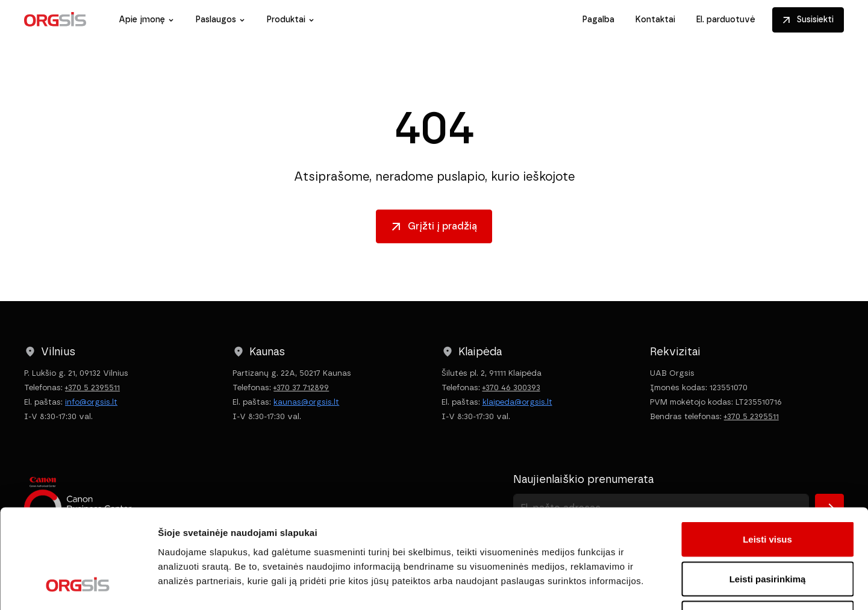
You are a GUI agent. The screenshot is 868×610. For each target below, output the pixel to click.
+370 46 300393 (511, 387)
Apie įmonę (142, 20)
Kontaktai (655, 20)
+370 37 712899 (301, 387)
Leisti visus (767, 452)
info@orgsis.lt (91, 402)
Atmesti (767, 531)
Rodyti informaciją (618, 586)
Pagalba (598, 20)
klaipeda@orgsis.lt (517, 402)
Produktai (286, 20)
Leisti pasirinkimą (768, 492)
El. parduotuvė (726, 20)
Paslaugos (216, 20)
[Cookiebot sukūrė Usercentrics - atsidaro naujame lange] (78, 587)
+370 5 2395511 (92, 387)
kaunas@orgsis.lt (306, 402)
